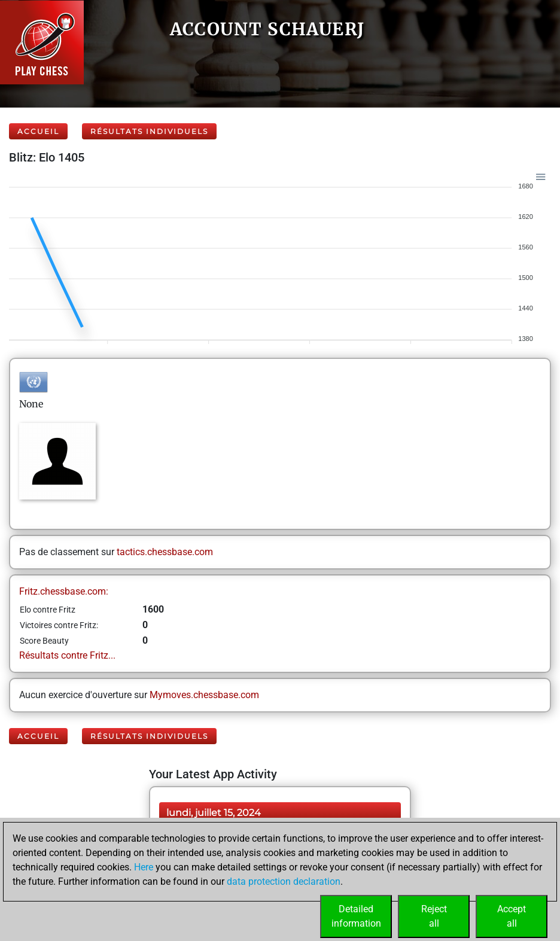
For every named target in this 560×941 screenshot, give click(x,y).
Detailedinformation (356, 916)
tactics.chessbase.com (165, 552)
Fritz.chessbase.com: (64, 591)
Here (144, 867)
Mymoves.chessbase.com (204, 695)
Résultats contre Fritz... (67, 655)
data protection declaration (284, 881)
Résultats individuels (149, 131)
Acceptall (512, 916)
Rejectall (434, 916)
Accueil (38, 131)
